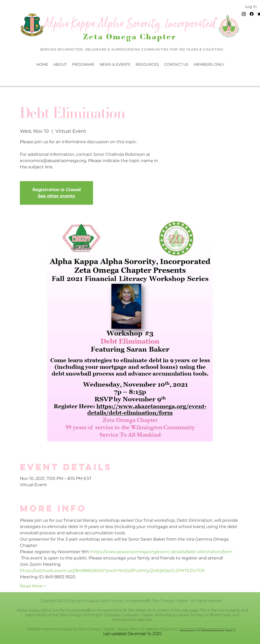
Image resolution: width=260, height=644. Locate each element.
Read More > (33, 586)
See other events (56, 196)
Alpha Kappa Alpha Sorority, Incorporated (130, 24)
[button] (115, 64)
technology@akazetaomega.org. (207, 629)
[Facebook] (252, 14)
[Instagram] (244, 14)
